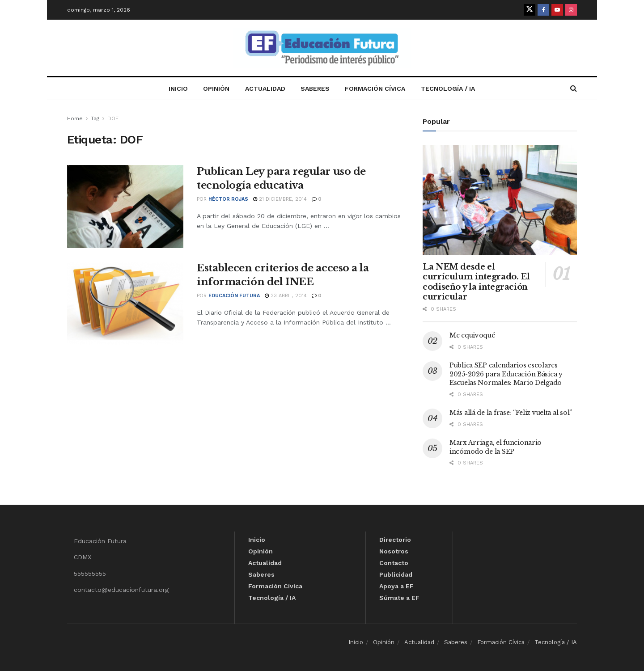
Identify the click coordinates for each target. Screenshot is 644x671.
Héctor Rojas (228, 199)
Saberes (315, 89)
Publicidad (396, 574)
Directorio (395, 540)
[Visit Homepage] (322, 48)
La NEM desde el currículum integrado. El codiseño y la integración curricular (476, 282)
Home (75, 118)
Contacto (394, 563)
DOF (113, 118)
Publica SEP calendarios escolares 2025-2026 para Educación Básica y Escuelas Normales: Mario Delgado (506, 374)
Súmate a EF (399, 598)
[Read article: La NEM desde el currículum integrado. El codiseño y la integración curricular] (500, 200)
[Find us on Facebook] (543, 10)
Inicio (178, 89)
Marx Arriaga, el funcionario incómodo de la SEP (496, 447)
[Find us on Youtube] (557, 10)
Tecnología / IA (448, 89)
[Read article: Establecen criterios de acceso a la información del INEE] (125, 303)
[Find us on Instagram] (571, 10)
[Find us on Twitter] (530, 10)
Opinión (216, 89)
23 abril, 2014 (286, 296)
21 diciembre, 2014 (280, 199)
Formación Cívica (375, 89)
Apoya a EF (396, 586)
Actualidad (265, 89)
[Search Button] (574, 89)
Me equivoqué (472, 335)
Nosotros (394, 551)
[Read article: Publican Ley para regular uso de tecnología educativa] (125, 207)
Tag (95, 118)
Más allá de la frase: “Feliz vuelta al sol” (511, 413)
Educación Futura (234, 296)
